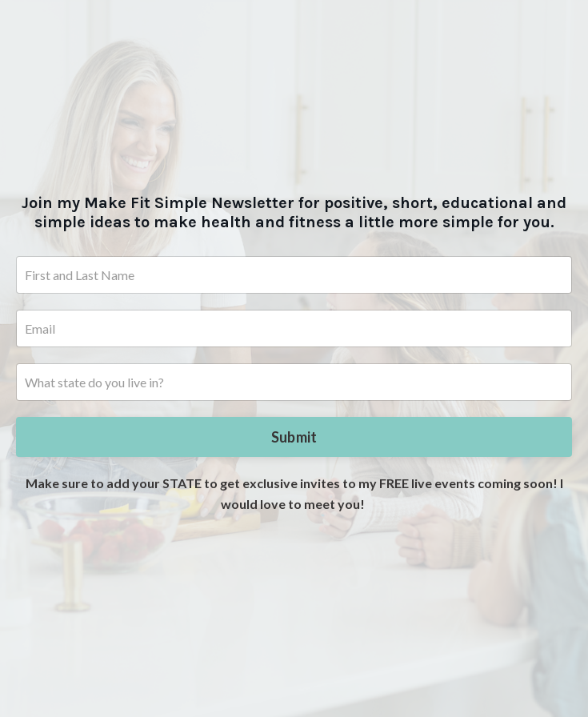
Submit (294, 437)
